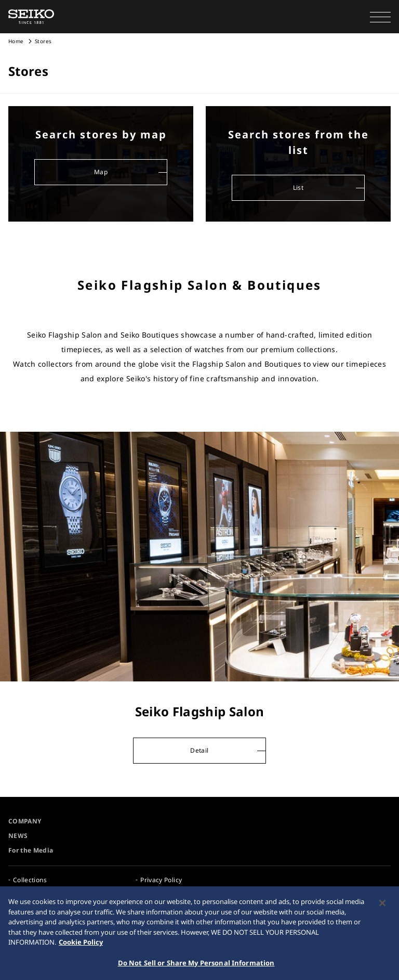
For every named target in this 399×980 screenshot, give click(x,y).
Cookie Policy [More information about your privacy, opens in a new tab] (81, 945)
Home (16, 41)
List (298, 188)
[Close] (382, 906)
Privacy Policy (161, 880)
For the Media (31, 850)
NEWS (18, 836)
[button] (380, 17)
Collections (30, 880)
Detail (199, 750)
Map (101, 172)
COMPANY (25, 821)
